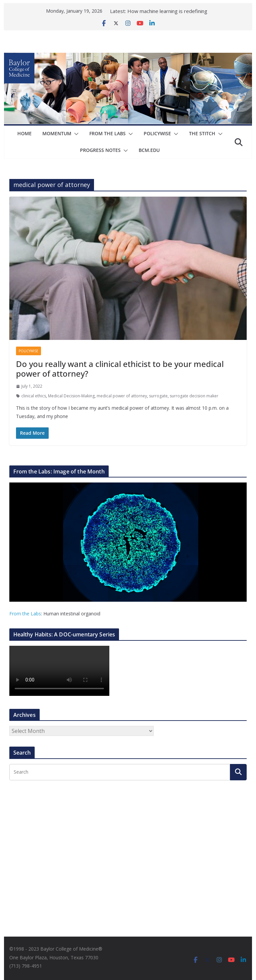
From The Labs (107, 133)
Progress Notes (100, 150)
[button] (75, 134)
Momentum (57, 133)
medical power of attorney (122, 396)
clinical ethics (34, 396)
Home (24, 133)
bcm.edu (149, 150)
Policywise (157, 133)
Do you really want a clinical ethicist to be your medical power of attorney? (120, 369)
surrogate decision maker (194, 396)
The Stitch (202, 133)
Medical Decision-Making (71, 396)
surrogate (158, 396)
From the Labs (25, 614)
